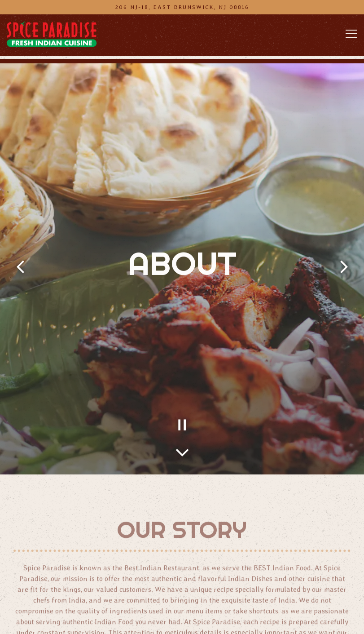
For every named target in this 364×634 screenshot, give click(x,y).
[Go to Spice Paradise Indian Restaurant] (182, 7)
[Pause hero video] (182, 408)
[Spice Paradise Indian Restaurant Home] (52, 34)
